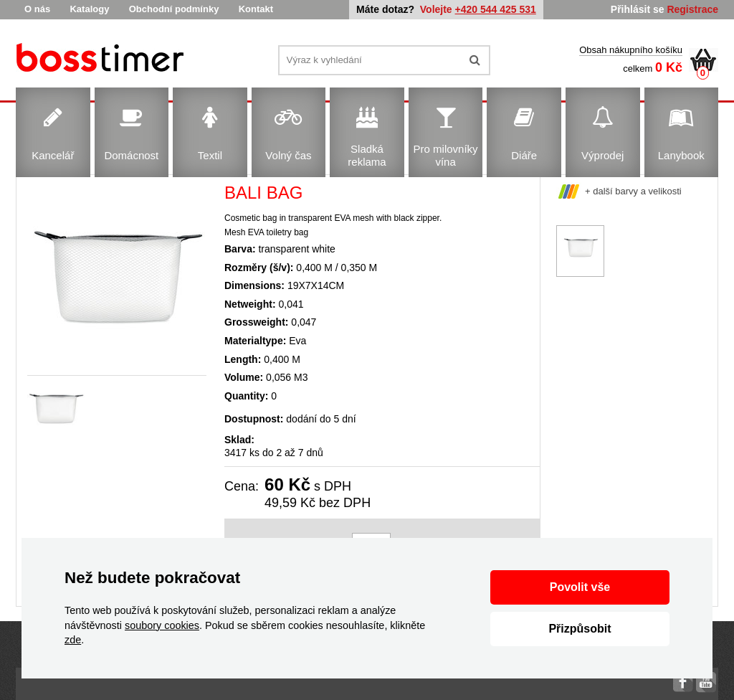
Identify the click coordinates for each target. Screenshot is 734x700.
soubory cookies (162, 625)
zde (73, 640)
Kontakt (256, 9)
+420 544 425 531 (496, 9)
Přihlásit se (638, 9)
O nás (37, 9)
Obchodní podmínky (174, 9)
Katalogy (89, 9)
